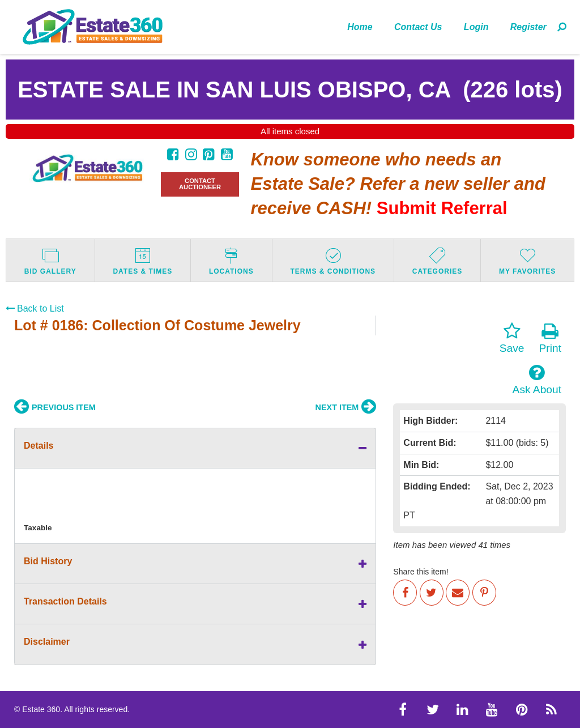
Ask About (537, 380)
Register (528, 27)
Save (512, 338)
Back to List (35, 308)
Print (550, 338)
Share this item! (421, 572)
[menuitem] (360, 27)
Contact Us (418, 27)
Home (360, 27)
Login (476, 27)
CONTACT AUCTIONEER (200, 184)
